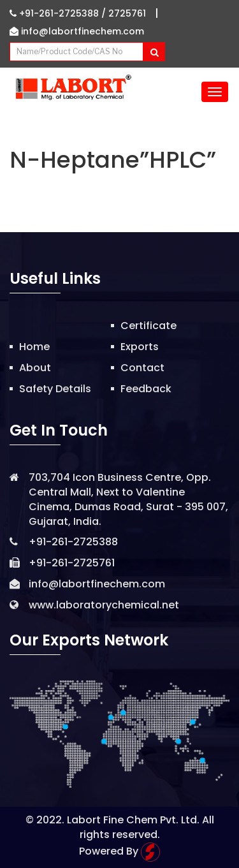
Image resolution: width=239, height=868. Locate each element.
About (35, 368)
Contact (142, 368)
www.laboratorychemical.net (104, 605)
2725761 (127, 13)
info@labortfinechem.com (77, 31)
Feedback (146, 389)
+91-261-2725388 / (59, 13)
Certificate (148, 326)
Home (34, 347)
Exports (140, 347)
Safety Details (55, 389)
